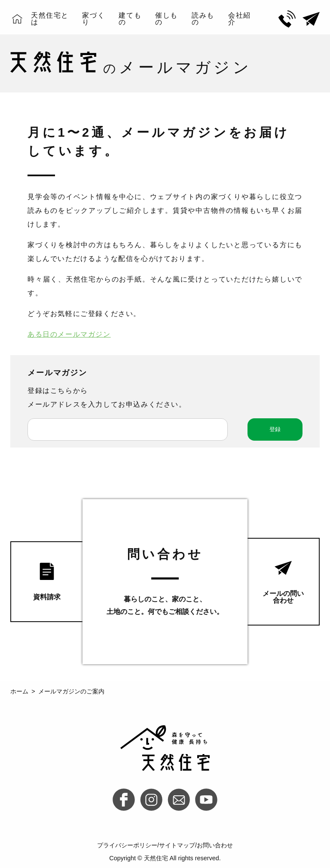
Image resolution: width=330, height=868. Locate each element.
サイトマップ (177, 845)
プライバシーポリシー (127, 845)
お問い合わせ (215, 845)
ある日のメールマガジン (69, 334)
